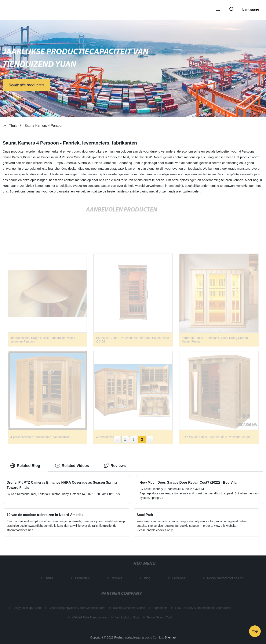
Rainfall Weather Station (128, 608)
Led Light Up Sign (126, 617)
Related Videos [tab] (72, 466)
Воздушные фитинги (26, 608)
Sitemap (170, 637)
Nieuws (118, 578)
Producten (83, 578)
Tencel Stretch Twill (158, 617)
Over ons (180, 578)
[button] (218, 10)
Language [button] (251, 9)
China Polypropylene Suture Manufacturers (76, 608)
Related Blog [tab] (25, 466)
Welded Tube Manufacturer (89, 617)
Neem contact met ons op (226, 578)
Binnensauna (32, 157)
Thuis (13, 126)
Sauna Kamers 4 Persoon (44, 126)
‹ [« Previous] (117, 440)
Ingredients (159, 608)
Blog (148, 578)
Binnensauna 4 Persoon (57, 157)
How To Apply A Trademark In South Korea (202, 608)
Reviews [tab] (115, 466)
